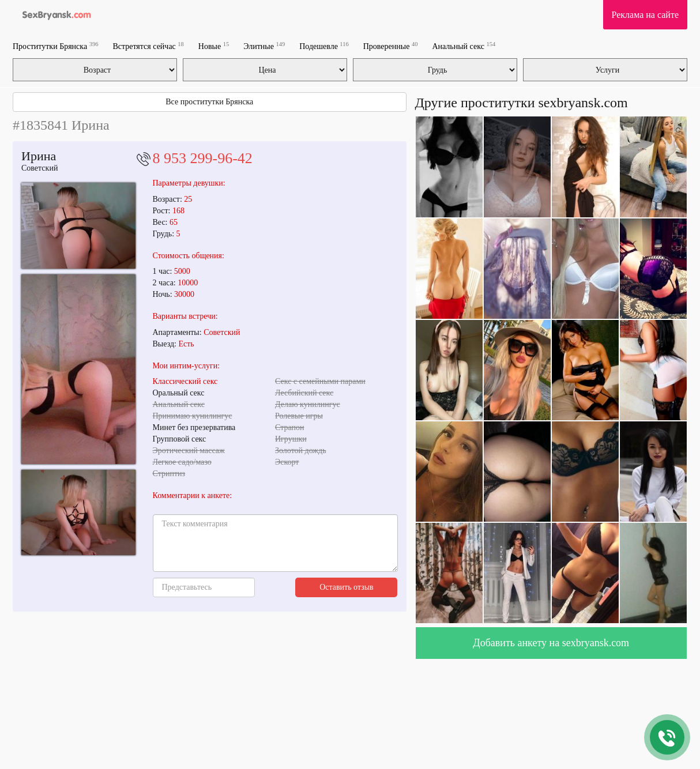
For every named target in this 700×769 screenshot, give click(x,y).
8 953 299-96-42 (203, 158)
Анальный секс (464, 46)
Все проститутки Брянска (209, 102)
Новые (214, 46)
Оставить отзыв (347, 587)
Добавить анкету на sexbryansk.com (551, 643)
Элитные (264, 46)
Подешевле (324, 46)
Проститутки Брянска (55, 46)
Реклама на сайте (645, 15)
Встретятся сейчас (148, 46)
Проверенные (391, 46)
